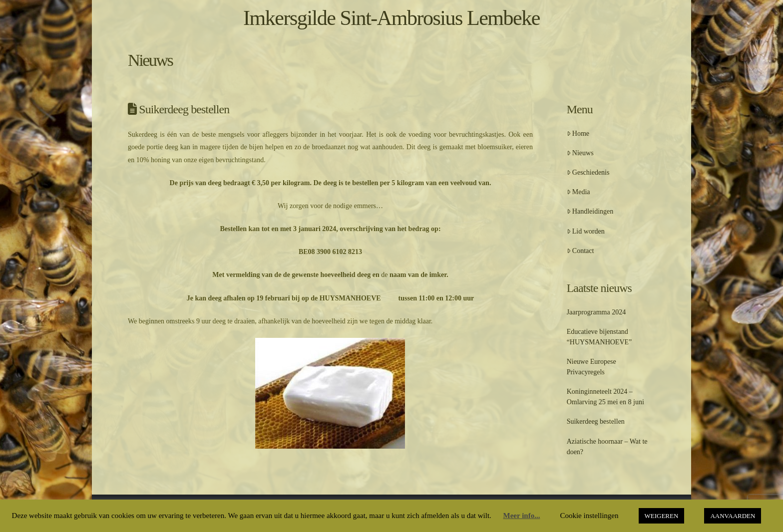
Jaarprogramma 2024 (596, 312)
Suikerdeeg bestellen (596, 421)
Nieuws (580, 153)
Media (579, 192)
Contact (581, 251)
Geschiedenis (588, 172)
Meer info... (522, 516)
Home (578, 133)
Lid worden (586, 231)
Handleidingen (590, 211)
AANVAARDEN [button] (733, 516)
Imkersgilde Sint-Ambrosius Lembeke (391, 18)
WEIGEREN (662, 516)
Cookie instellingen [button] (589, 516)
